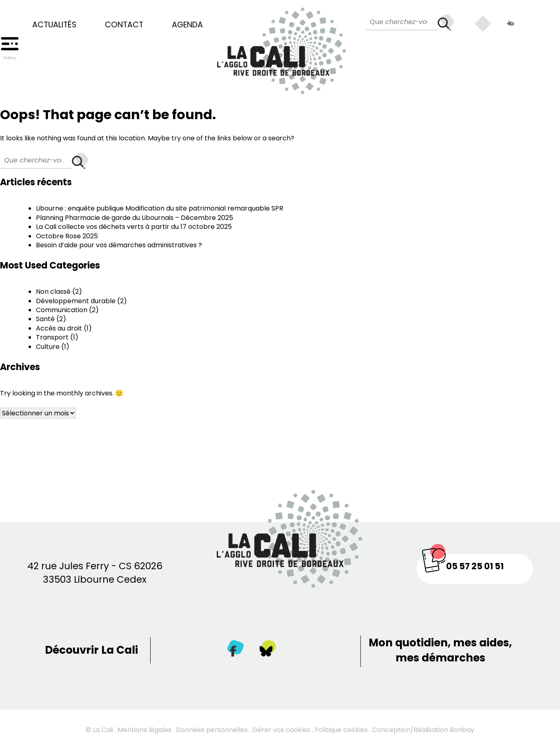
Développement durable (76, 301)
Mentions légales (144, 730)
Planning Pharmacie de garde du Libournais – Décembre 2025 (134, 218)
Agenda (187, 25)
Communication (62, 310)
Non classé (53, 292)
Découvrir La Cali (91, 650)
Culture (48, 347)
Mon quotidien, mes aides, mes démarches (440, 650)
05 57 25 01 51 (475, 566)
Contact (124, 25)
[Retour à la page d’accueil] (282, 47)
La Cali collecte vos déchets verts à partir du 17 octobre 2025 (134, 227)
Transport (52, 337)
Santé (45, 319)
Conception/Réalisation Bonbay (423, 730)
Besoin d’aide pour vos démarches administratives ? (119, 245)
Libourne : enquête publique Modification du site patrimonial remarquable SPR (160, 208)
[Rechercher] (446, 22)
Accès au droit (59, 328)
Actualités (54, 25)
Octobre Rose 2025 (67, 236)
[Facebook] (236, 650)
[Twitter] (268, 650)
